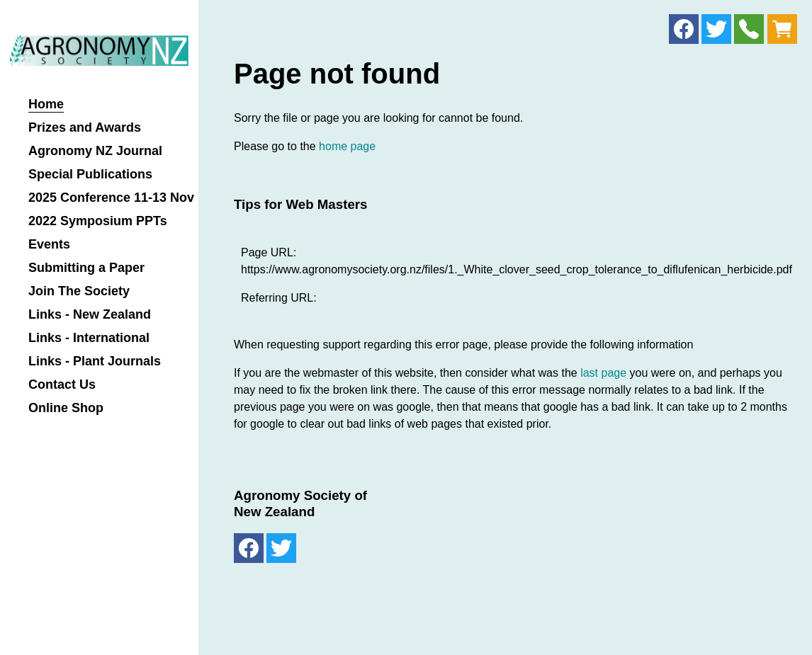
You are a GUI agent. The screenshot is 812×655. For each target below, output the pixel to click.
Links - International (89, 338)
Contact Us (62, 385)
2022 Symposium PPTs (98, 221)
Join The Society (79, 291)
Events (49, 245)
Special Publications (90, 175)
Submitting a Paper (86, 268)
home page (347, 146)
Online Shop (66, 408)
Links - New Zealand (90, 315)
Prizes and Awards (85, 128)
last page (603, 373)
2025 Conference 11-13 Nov (111, 198)
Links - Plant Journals (95, 361)
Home (46, 104)
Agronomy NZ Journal (95, 151)
